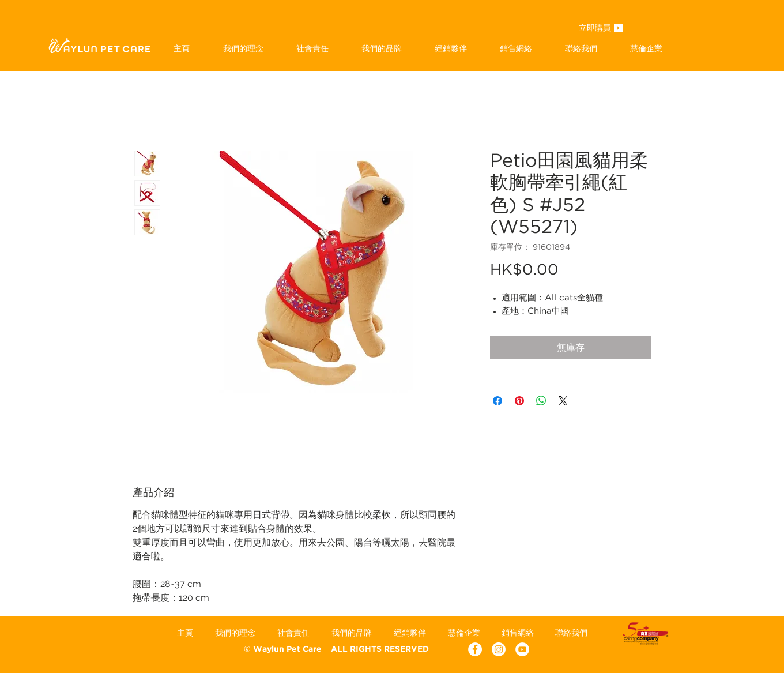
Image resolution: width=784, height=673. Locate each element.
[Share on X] (563, 401)
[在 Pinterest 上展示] (519, 401)
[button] (381, 48)
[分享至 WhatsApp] (541, 401)
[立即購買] (595, 29)
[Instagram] (499, 649)
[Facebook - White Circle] (475, 649)
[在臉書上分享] (497, 401)
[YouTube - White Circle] (522, 649)
